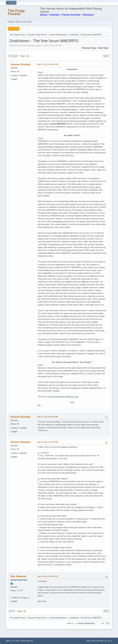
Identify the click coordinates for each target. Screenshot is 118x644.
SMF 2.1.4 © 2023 (13, 641)
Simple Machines (27, 641)
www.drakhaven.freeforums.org (64, 397)
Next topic (103, 48)
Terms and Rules (97, 641)
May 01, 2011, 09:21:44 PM (48, 417)
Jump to (70, 623)
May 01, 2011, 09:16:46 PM (48, 64)
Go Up (12, 611)
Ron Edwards (18, 576)
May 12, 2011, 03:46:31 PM (48, 576)
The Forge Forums (16, 12)
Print (106, 56)
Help (88, 641)
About (44, 15)
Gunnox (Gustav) (20, 64)
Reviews (88, 15)
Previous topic (89, 48)
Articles (55, 15)
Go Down (13, 56)
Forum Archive (71, 15)
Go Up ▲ (109, 641)
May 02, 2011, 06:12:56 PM (48, 442)
